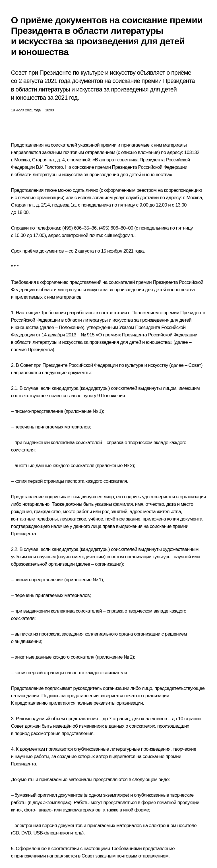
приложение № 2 (114, 466)
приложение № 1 (83, 411)
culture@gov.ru (119, 235)
